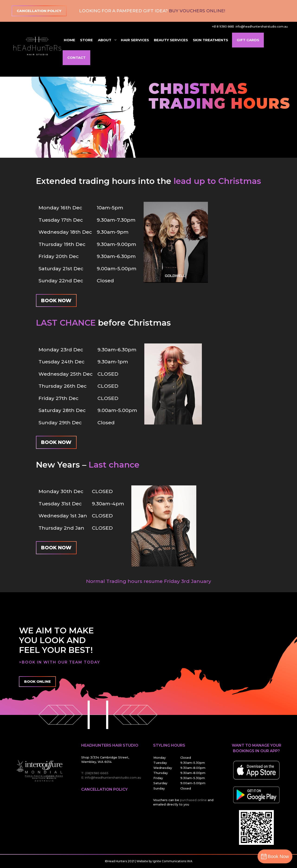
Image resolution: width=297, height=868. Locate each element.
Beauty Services (171, 40)
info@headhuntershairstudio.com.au (262, 27)
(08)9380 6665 (97, 773)
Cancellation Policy (39, 11)
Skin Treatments (210, 40)
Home (69, 40)
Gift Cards (248, 40)
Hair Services (135, 40)
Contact (76, 58)
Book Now (56, 300)
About (108, 40)
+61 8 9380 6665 (223, 27)
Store (86, 40)
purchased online (194, 800)
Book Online (37, 681)
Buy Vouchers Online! (197, 11)
